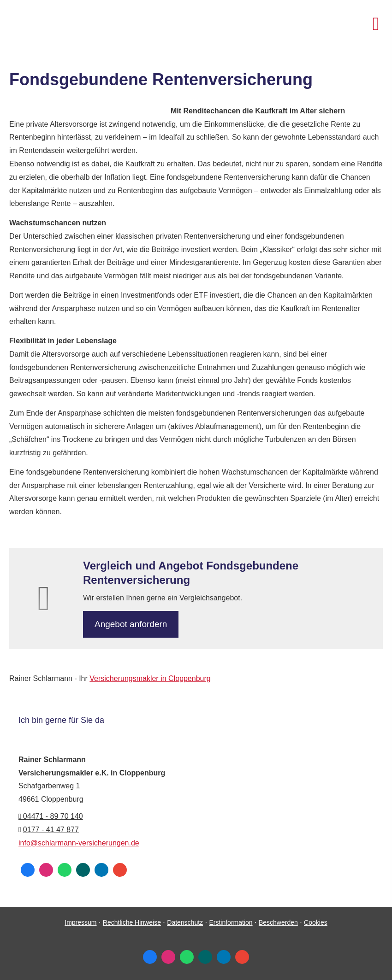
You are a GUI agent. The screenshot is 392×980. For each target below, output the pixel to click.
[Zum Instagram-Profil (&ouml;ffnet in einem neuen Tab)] (46, 870)
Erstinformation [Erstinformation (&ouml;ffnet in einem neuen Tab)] (231, 922)
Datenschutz (185, 922)
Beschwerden (278, 922)
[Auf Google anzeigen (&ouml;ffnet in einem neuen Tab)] (120, 870)
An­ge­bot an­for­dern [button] (131, 624)
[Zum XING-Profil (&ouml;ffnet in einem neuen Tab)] (83, 870)
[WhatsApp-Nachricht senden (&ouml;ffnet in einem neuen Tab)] (65, 870)
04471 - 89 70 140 (51, 816)
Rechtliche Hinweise (132, 922)
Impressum (80, 922)
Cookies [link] (316, 922)
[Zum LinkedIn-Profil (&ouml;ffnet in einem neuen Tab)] (101, 870)
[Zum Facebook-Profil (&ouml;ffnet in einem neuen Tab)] (28, 870)
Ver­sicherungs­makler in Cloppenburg (150, 678)
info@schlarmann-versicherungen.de (79, 843)
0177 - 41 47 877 (51, 830)
